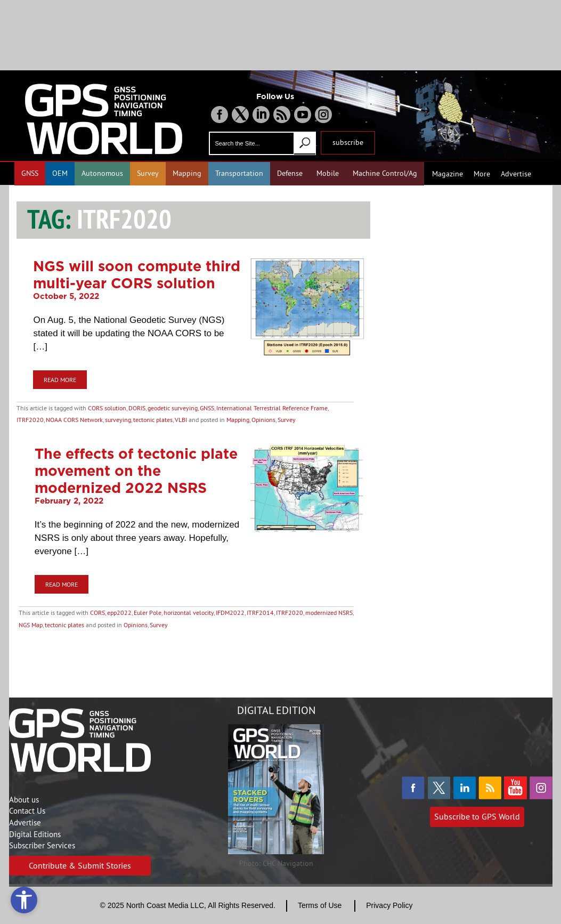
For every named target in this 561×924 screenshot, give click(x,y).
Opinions (263, 420)
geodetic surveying (173, 408)
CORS (97, 613)
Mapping (187, 173)
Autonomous (102, 173)
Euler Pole (148, 613)
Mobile (328, 173)
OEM (60, 173)
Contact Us (27, 811)
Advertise (516, 174)
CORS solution (107, 408)
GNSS (30, 173)
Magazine (448, 174)
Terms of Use (320, 905)
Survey (148, 173)
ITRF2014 (260, 613)
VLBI (181, 420)
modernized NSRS (329, 613)
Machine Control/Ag (385, 173)
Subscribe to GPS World (477, 816)
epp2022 (119, 613)
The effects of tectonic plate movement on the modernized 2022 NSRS (136, 471)
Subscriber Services (42, 845)
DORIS (137, 408)
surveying (118, 420)
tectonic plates (153, 420)
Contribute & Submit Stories (80, 865)
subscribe (348, 142)
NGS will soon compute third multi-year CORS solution (137, 274)
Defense (290, 173)
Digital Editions (35, 834)
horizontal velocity (189, 613)
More (482, 174)
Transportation (239, 173)
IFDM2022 (230, 613)
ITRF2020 (30, 420)
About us (24, 800)
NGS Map (31, 625)
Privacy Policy (389, 905)
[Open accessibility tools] (24, 900)
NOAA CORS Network (74, 420)
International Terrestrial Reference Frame (272, 408)
